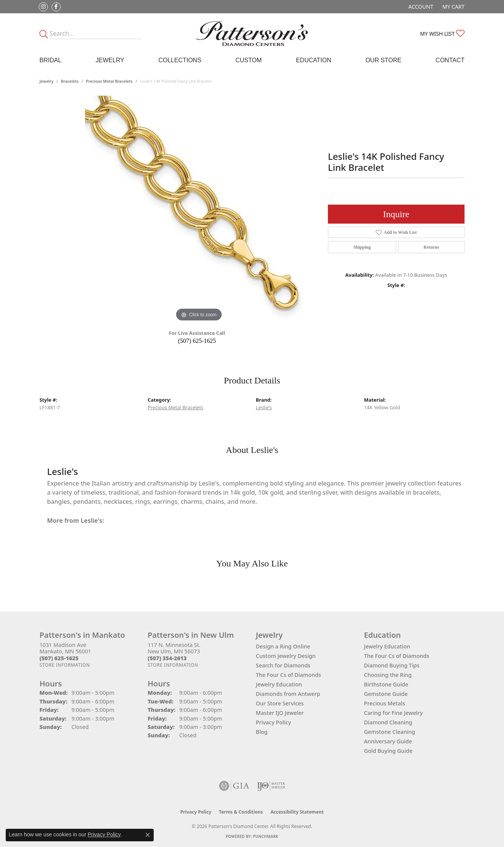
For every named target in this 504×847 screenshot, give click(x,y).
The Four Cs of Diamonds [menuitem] (397, 656)
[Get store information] (65, 665)
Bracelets (70, 81)
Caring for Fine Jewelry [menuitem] (393, 713)
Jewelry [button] (110, 60)
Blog (262, 732)
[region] (199, 210)
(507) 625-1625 (197, 341)
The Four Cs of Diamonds (288, 675)
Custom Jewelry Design (286, 656)
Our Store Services (280, 703)
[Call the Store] (59, 658)
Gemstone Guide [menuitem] (386, 694)
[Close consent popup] (148, 835)
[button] (420, 7)
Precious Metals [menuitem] (384, 703)
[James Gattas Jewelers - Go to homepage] (252, 33)
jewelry (46, 81)
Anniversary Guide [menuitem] (388, 741)
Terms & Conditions (241, 812)
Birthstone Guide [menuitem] (386, 684)
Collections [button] (180, 60)
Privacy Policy (273, 722)
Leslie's (264, 407)
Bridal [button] (50, 60)
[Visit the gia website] (234, 786)
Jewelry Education (279, 684)
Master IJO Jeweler (280, 713)
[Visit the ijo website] (271, 786)
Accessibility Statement (297, 812)
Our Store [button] (384, 60)
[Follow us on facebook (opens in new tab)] (56, 7)
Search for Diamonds (283, 665)
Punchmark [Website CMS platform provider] (266, 836)
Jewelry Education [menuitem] (387, 646)
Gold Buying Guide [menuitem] (388, 751)
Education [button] (314, 60)
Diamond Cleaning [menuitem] (388, 722)
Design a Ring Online (283, 646)
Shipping (362, 247)
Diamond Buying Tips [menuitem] (392, 665)
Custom (248, 60)
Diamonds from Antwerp (288, 694)
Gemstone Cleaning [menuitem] (390, 732)
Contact (450, 60)
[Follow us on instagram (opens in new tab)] (43, 7)
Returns (431, 247)
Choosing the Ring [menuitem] (388, 675)
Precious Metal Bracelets (109, 81)
